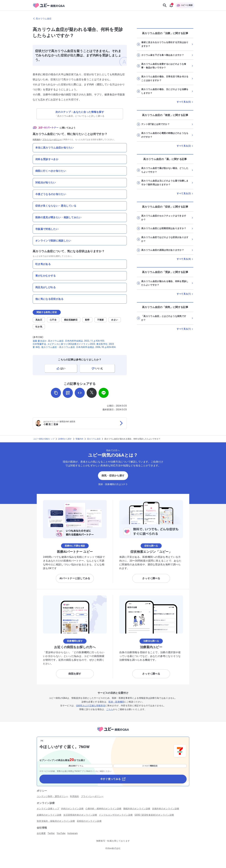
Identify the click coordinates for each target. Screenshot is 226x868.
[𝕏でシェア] (92, 393)
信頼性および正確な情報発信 (91, 706)
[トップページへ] (113, 732)
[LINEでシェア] (104, 393)
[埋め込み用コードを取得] (80, 393)
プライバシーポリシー (52, 140)
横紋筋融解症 (71, 320)
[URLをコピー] (56, 393)
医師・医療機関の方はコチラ (113, 484)
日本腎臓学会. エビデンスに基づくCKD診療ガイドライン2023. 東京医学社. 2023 (73, 344)
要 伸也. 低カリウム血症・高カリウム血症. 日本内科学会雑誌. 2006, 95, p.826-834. (74, 347)
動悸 (87, 320)
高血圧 (39, 320)
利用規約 (36, 140)
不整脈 (101, 320)
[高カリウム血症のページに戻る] (113, 19)
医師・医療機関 (116, 702)
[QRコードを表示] (68, 393)
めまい (115, 320)
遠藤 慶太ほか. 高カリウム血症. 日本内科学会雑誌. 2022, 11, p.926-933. (69, 341)
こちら (110, 709)
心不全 (53, 320)
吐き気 (39, 327)
